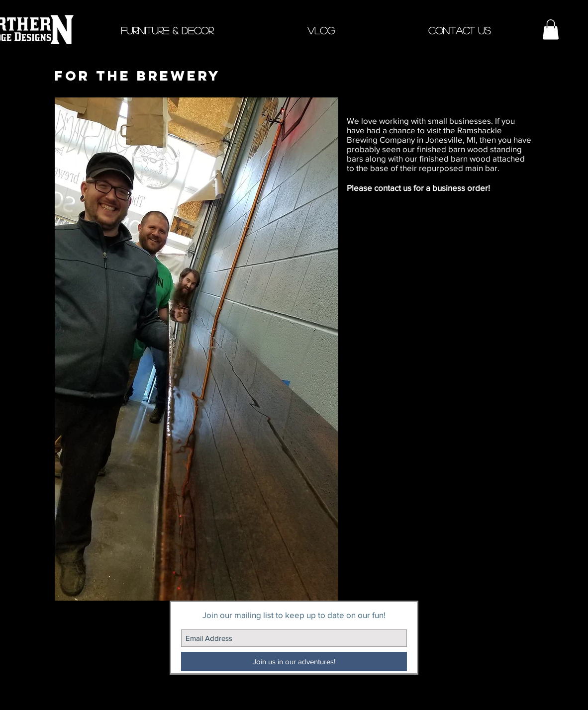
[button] (167, 30)
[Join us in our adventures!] (294, 662)
